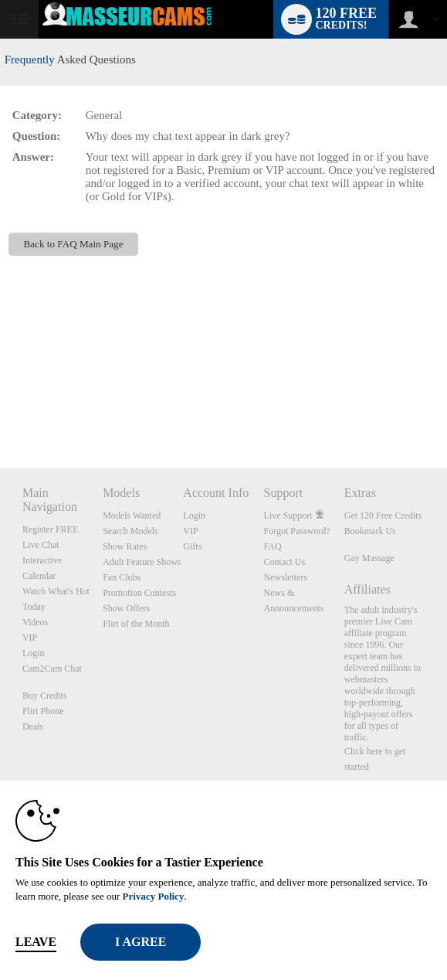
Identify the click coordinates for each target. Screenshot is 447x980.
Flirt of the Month (136, 624)
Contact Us (285, 562)
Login (34, 653)
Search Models (130, 531)
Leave (36, 942)
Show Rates (125, 546)
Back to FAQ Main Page (74, 244)
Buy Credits (45, 696)
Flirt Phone (43, 711)
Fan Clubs (122, 577)
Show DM (0, 411)
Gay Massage (369, 558)
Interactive (42, 560)
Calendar (39, 576)
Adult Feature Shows (142, 562)
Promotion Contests (139, 593)
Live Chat (41, 545)
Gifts (192, 546)
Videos (35, 622)
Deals (33, 726)
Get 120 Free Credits (383, 516)
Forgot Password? (297, 531)
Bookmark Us (370, 531)
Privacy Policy (154, 896)
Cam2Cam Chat (52, 669)
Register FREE (50, 529)
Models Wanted (132, 516)
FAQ (273, 546)
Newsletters (286, 577)
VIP (30, 638)
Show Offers (126, 608)
